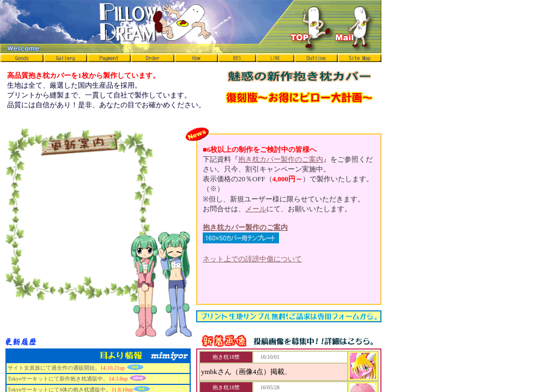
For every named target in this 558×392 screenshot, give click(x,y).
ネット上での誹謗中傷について (252, 259)
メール (256, 209)
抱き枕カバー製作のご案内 (281, 159)
